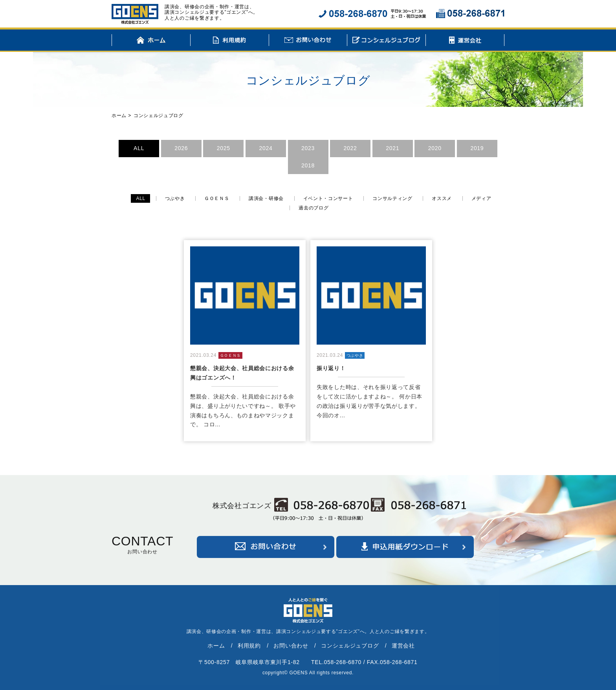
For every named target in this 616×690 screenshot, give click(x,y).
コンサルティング (392, 198)
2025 (224, 148)
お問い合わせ (308, 41)
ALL (139, 148)
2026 (181, 148)
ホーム (151, 41)
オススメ (442, 198)
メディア (481, 198)
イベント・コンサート (328, 198)
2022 (350, 148)
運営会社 (465, 41)
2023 (308, 148)
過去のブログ (313, 208)
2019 (477, 148)
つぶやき (175, 198)
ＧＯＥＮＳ (217, 198)
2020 (435, 148)
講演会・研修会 (266, 198)
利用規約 (230, 41)
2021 (392, 148)
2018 (308, 165)
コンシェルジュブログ (386, 41)
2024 (266, 148)
